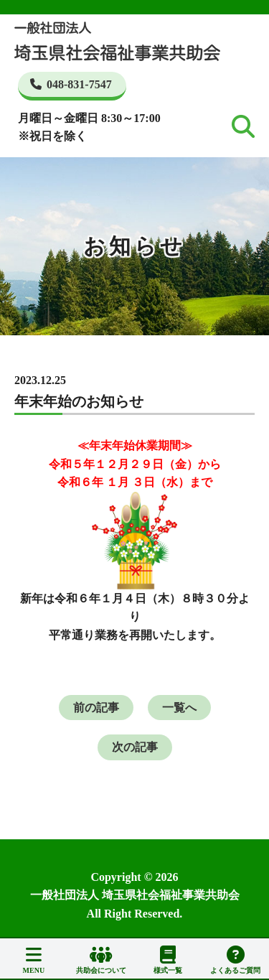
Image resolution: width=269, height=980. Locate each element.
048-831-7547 (71, 84)
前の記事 (96, 708)
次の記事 (135, 747)
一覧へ (179, 708)
